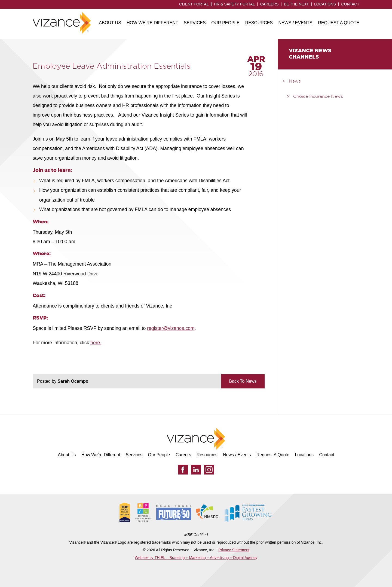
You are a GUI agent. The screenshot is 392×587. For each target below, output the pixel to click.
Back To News (243, 381)
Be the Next (296, 4)
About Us (110, 23)
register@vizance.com (171, 328)
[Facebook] (183, 470)
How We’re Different (152, 23)
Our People (225, 23)
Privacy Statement (234, 550)
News (295, 81)
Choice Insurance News (318, 97)
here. (96, 343)
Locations (325, 4)
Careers (269, 4)
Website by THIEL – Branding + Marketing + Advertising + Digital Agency (196, 558)
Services (195, 23)
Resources (259, 23)
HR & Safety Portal (234, 4)
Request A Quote (339, 23)
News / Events (295, 23)
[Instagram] (209, 470)
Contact (350, 4)
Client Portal (194, 4)
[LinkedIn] (196, 470)
